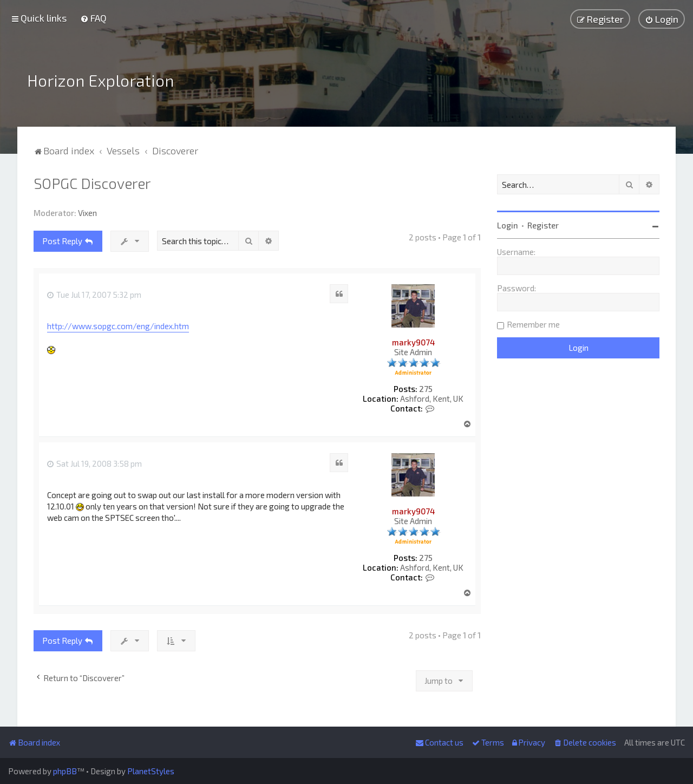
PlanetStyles (151, 771)
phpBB (65, 771)
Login (508, 225)
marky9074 (413, 342)
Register (543, 225)
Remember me (533, 324)
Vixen (87, 213)
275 (426, 389)
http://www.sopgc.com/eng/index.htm (118, 326)
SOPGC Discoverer (92, 183)
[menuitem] (93, 18)
